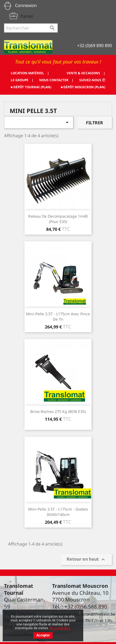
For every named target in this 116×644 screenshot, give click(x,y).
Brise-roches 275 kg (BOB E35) (58, 411)
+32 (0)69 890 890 (95, 45)
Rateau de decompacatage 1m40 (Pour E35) (58, 219)
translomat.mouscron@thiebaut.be (84, 614)
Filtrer (95, 123)
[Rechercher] (31, 28)
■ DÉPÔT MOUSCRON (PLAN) (83, 87)
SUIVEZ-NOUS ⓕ (92, 80)
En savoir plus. (60, 628)
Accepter (43, 635)
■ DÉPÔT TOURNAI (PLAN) (31, 87)
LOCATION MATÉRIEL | (30, 73)
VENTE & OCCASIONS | (86, 73)
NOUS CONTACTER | (56, 80)
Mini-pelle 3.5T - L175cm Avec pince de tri (58, 316)
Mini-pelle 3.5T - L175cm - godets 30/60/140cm (58, 512)
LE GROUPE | (22, 80)
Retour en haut (86, 560)
